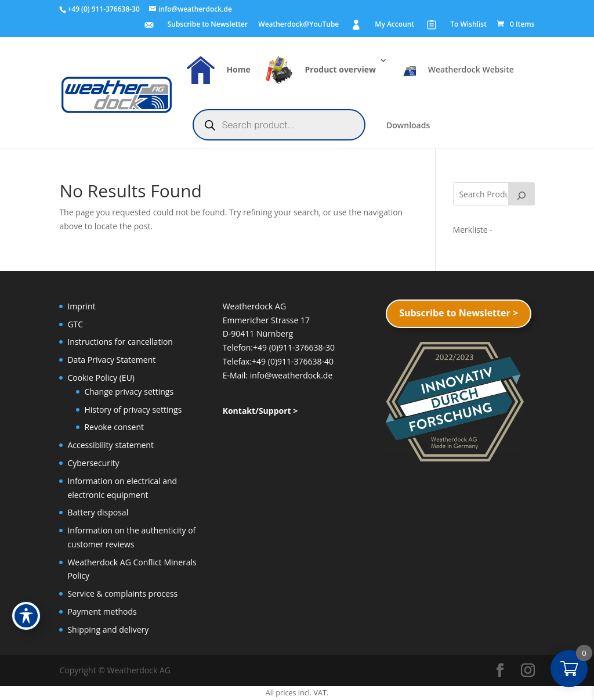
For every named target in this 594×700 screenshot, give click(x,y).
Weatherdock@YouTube (298, 25)
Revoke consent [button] (114, 427)
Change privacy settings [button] (129, 392)
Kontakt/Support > (260, 411)
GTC (75, 324)
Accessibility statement (111, 445)
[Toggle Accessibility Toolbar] (26, 616)
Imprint (81, 306)
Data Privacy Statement (111, 360)
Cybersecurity (93, 463)
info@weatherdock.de (291, 375)
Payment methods (102, 611)
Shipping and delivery (108, 629)
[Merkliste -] (473, 230)
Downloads (408, 126)
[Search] (521, 194)
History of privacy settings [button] (133, 409)
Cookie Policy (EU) (101, 378)
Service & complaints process (122, 593)
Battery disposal (98, 512)
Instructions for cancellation (120, 342)
